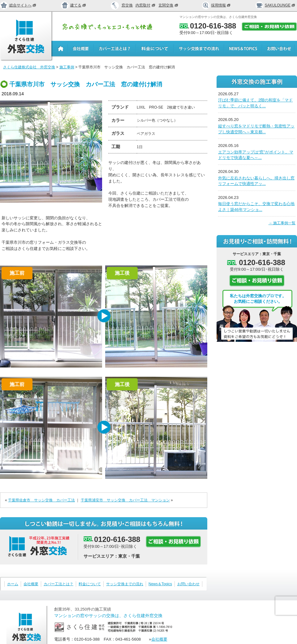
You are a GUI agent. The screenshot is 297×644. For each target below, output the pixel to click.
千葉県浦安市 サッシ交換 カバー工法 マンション (125, 500)
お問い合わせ (188, 584)
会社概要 (31, 584)
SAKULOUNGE (275, 5)
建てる (74, 5)
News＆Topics (160, 584)
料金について (90, 584)
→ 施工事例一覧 (282, 223)
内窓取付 (146, 5)
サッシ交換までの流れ (125, 584)
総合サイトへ (18, 5)
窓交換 (127, 5)
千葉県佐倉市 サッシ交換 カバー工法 (41, 500)
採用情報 (217, 5)
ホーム (13, 584)
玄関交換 (169, 5)
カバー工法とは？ (58, 584)
